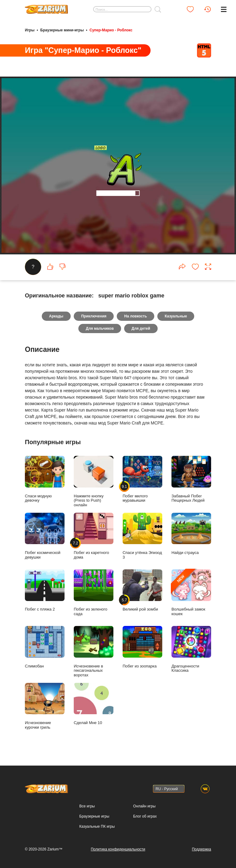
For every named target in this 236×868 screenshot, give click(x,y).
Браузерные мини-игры (62, 30)
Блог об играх (145, 816)
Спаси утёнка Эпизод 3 (142, 536)
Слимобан (45, 647)
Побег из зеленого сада (94, 593)
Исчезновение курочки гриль (45, 706)
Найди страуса (191, 534)
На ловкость (136, 316)
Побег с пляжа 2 (45, 590)
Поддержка (201, 849)
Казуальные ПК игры (97, 826)
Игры (30, 30)
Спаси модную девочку (45, 479)
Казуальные (176, 316)
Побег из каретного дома (94, 536)
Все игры (87, 806)
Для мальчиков (100, 328)
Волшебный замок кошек (191, 593)
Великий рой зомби (142, 590)
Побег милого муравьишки (142, 479)
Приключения (94, 316)
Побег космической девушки (45, 536)
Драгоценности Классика (191, 649)
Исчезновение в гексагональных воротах (94, 652)
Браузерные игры (94, 816)
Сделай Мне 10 (94, 704)
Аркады (56, 316)
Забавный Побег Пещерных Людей (191, 479)
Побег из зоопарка (142, 647)
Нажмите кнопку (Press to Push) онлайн (94, 482)
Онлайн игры (144, 806)
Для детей (141, 328)
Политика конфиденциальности (118, 849)
